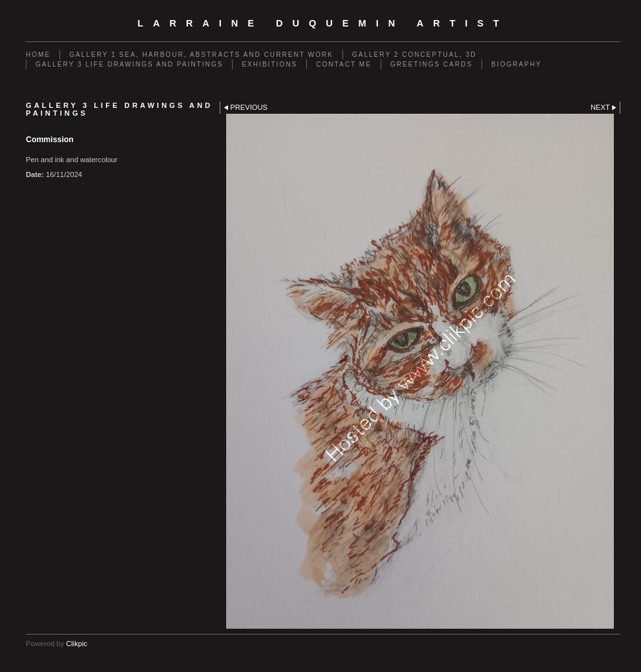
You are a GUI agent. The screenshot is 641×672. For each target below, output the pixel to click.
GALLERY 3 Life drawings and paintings (129, 64)
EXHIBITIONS (269, 64)
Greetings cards (431, 64)
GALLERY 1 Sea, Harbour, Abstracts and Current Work (201, 55)
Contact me (344, 64)
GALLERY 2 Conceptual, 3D (415, 55)
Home (38, 55)
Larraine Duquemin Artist (323, 23)
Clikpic (77, 644)
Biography (516, 64)
